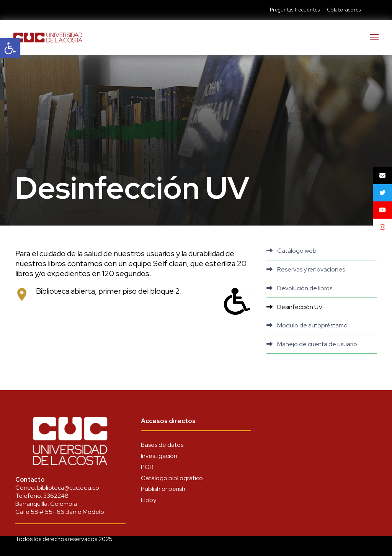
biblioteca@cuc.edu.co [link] (68, 488)
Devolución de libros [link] (305, 288)
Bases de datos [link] (162, 445)
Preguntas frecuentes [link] (295, 10)
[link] (10, 48)
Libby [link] (149, 500)
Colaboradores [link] (344, 10)
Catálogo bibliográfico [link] (172, 478)
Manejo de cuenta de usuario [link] (317, 344)
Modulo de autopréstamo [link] (312, 325)
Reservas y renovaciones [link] (311, 269)
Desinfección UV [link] (300, 307)
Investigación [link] (159, 456)
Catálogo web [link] (297, 251)
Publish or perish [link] (163, 489)
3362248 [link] (56, 496)
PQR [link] (147, 467)
